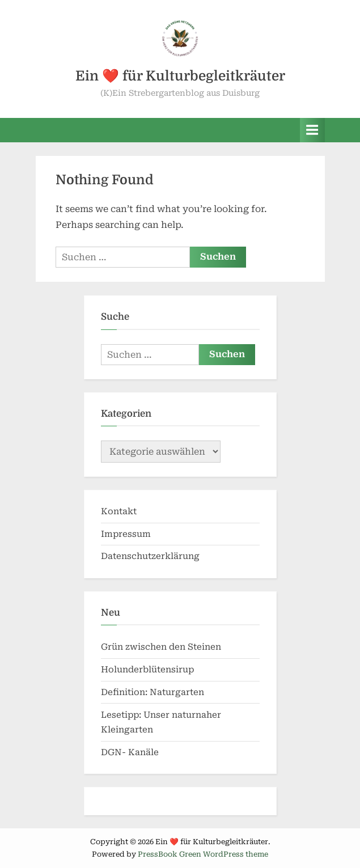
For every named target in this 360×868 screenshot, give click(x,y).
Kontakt (119, 511)
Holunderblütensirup (147, 670)
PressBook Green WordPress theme (203, 854)
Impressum (126, 534)
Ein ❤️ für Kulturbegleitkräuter (180, 76)
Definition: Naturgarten (153, 692)
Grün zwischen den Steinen (161, 647)
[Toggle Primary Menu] (312, 130)
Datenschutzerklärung (150, 556)
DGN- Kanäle (130, 752)
